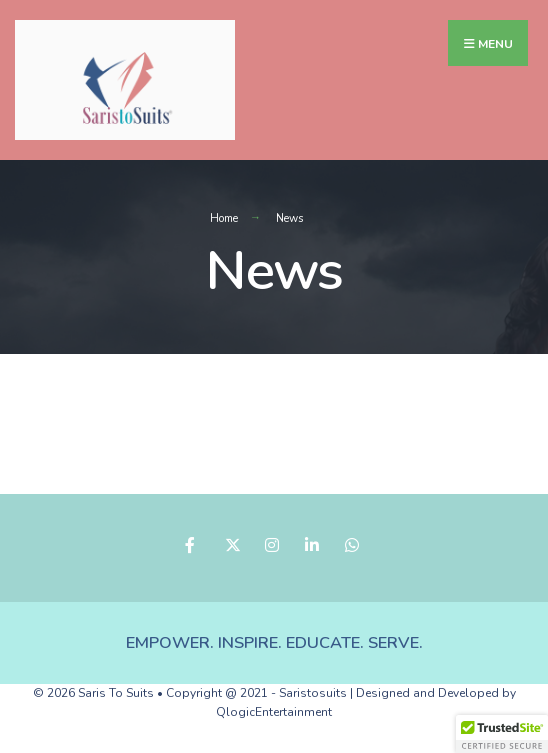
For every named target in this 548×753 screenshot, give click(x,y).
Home (224, 218)
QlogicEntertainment (274, 712)
